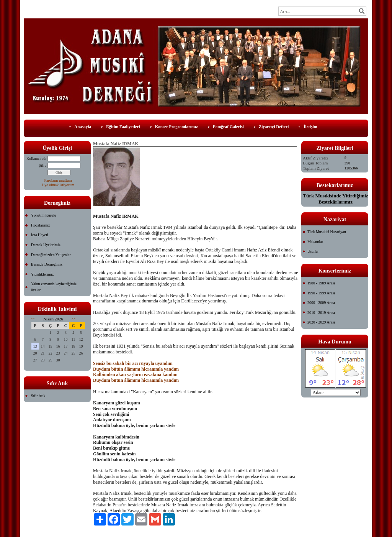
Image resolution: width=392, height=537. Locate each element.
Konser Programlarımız (176, 126)
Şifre (43, 165)
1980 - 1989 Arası (321, 283)
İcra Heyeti (40, 235)
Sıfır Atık (38, 396)
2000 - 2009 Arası (321, 303)
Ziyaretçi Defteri (274, 126)
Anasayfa (83, 126)
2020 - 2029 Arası (321, 322)
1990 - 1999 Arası (321, 293)
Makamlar (315, 242)
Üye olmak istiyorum (58, 185)
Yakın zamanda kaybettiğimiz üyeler (54, 287)
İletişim (310, 126)
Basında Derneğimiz (47, 264)
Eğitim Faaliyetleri (123, 126)
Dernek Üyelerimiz (46, 245)
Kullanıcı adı (36, 158)
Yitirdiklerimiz (42, 274)
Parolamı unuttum (58, 180)
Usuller (313, 251)
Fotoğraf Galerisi (228, 126)
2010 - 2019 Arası (321, 313)
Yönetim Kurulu (44, 215)
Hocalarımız (40, 225)
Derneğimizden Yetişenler (51, 255)
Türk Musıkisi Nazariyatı (327, 232)
